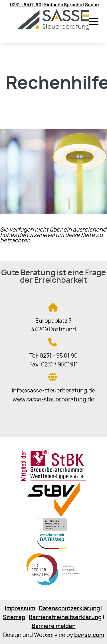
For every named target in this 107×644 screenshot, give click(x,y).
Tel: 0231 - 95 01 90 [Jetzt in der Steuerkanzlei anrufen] (53, 356)
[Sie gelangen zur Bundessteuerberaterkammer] (53, 586)
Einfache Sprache (63, 5)
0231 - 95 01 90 (26, 5)
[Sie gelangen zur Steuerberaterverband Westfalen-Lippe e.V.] (53, 515)
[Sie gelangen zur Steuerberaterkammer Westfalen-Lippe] (53, 480)
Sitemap (14, 618)
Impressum (20, 609)
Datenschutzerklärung (69, 609)
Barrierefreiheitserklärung (65, 618)
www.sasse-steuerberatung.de (53, 400)
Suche (92, 5)
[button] (94, 21)
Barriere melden (54, 626)
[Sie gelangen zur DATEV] (54, 551)
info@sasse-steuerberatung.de (53, 391)
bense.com (89, 635)
